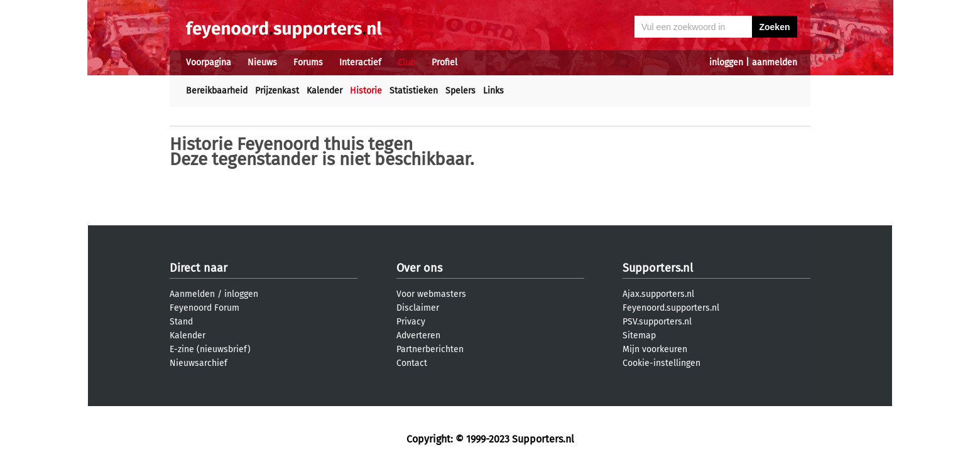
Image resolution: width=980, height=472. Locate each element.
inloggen (726, 62)
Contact (412, 363)
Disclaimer (418, 308)
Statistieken (414, 91)
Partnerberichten (430, 349)
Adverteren (418, 335)
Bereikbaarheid (217, 91)
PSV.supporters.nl (657, 322)
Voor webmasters (431, 294)
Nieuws (262, 62)
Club (406, 62)
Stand (181, 322)
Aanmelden (192, 294)
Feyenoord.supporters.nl (671, 308)
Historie (366, 91)
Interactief (360, 62)
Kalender (324, 91)
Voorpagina (209, 62)
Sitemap (639, 335)
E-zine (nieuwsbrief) (210, 349)
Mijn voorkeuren (655, 349)
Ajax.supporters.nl (658, 294)
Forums (308, 62)
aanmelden (775, 62)
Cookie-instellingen (661, 363)
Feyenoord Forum (204, 308)
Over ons (419, 268)
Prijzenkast (277, 91)
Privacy (411, 322)
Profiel (444, 62)
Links (493, 91)
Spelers (460, 91)
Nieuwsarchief (199, 363)
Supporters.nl (658, 268)
